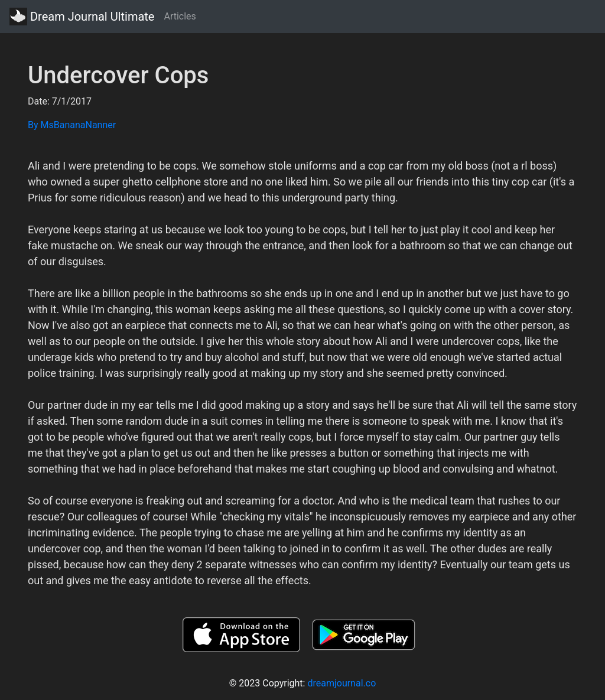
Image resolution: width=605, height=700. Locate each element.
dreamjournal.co (341, 683)
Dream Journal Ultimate (82, 17)
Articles (180, 16)
